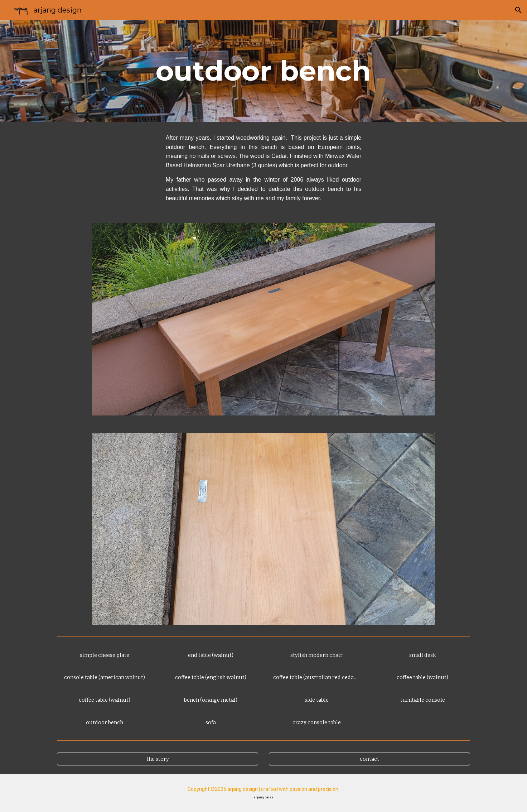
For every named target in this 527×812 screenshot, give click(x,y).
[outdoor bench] (105, 722)
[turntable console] (422, 700)
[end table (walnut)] (211, 655)
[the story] (158, 759)
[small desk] (422, 655)
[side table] (316, 700)
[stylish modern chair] (316, 655)
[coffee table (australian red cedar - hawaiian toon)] (316, 678)
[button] (518, 10)
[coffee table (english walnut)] (211, 678)
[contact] (369, 759)
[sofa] (211, 722)
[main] (263, 71)
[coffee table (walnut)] (105, 700)
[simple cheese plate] (105, 655)
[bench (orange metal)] (211, 700)
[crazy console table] (316, 722)
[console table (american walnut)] (105, 678)
